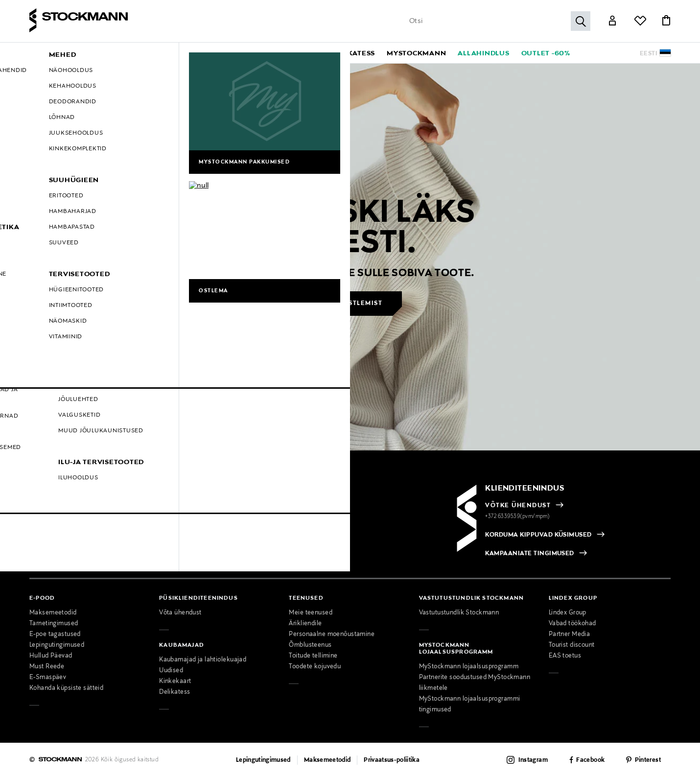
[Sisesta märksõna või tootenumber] (497, 21)
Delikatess (175, 692)
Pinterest (648, 760)
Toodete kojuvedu (315, 667)
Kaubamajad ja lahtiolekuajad (203, 660)
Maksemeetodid (53, 613)
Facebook (590, 760)
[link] (353, 53)
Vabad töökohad (572, 624)
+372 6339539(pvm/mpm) (517, 517)
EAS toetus (565, 656)
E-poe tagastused (55, 635)
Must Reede (47, 667)
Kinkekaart (175, 682)
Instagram (533, 760)
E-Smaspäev (48, 678)
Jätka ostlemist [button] (351, 304)
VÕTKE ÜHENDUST (518, 506)
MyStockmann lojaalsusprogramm (469, 667)
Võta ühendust (180, 613)
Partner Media (570, 635)
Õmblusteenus (310, 645)
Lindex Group (568, 613)
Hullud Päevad (51, 656)
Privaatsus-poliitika (392, 760)
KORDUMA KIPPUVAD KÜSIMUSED (538, 535)
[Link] (612, 22)
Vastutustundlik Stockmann (459, 613)
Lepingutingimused (57, 645)
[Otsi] (581, 21)
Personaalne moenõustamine (332, 635)
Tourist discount (572, 645)
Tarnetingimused (54, 624)
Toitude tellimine (313, 656)
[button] (132, 53)
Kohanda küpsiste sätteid (66, 688)
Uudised (171, 671)
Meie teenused (311, 613)
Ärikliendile (305, 624)
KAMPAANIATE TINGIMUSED (530, 554)
